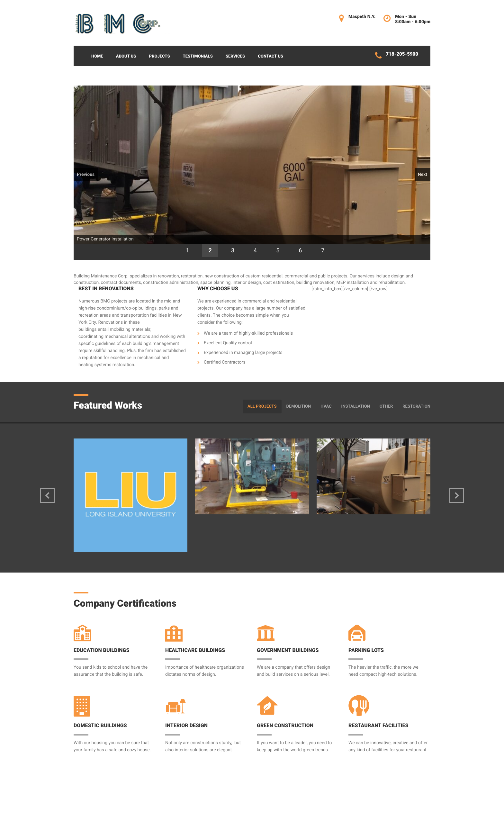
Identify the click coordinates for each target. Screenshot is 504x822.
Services (235, 56)
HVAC (326, 406)
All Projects (262, 406)
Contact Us (270, 56)
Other (386, 406)
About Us (126, 56)
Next (423, 175)
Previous (86, 175)
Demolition (299, 406)
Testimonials (198, 56)
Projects (159, 56)
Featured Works (108, 406)
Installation (356, 406)
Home (97, 56)
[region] (252, 173)
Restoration (416, 406)
